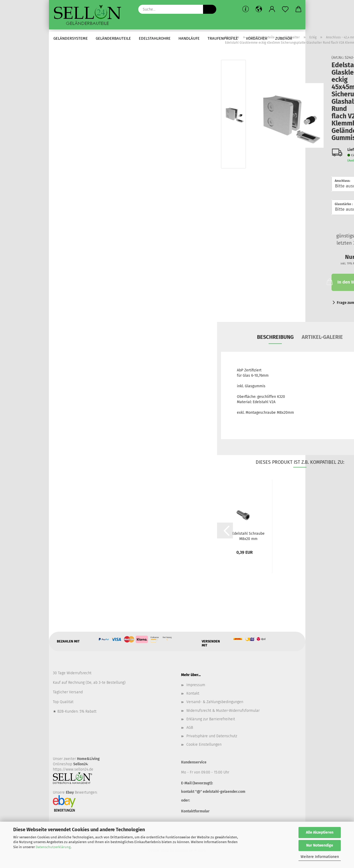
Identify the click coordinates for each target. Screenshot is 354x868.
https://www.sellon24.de (73, 771)
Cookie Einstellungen (204, 746)
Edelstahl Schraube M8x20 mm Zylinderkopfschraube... (248, 538)
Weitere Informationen (320, 857)
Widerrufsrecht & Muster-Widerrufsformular (223, 712)
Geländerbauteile (113, 38)
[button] (259, 9)
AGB (190, 729)
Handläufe (189, 38)
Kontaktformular (195, 813)
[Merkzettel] (285, 9)
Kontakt (193, 695)
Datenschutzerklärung (53, 847)
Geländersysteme (71, 38)
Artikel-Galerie (322, 339)
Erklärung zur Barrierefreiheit (211, 721)
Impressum (196, 687)
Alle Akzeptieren (320, 832)
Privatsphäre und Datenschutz (212, 738)
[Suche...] (210, 9)
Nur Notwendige (320, 845)
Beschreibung (275, 339)
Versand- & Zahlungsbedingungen (215, 704)
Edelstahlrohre (155, 38)
